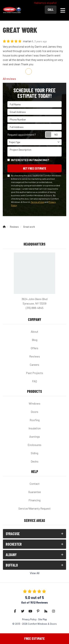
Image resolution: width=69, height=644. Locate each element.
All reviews (9, 79)
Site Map (43, 619)
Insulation (35, 428)
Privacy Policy (29, 619)
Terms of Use (37, 202)
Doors (34, 412)
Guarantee (35, 492)
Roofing (35, 420)
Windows (34, 403)
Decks (35, 461)
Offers (34, 348)
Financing (34, 500)
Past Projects (34, 373)
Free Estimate (34, 638)
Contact (35, 484)
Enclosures (34, 445)
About (34, 331)
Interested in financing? (30, 160)
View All (35, 573)
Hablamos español (45, 3)
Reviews (35, 356)
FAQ (34, 381)
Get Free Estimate (35, 168)
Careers (34, 365)
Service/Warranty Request (34, 508)
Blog (35, 340)
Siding (34, 453)
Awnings (35, 436)
